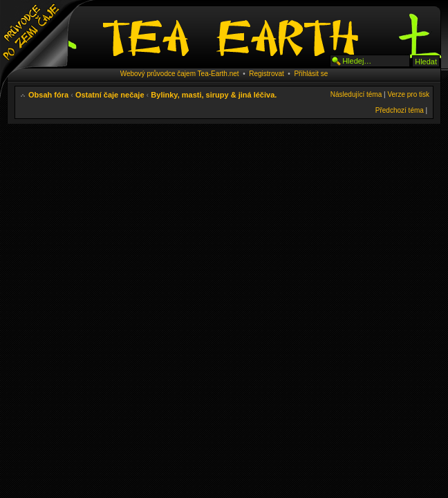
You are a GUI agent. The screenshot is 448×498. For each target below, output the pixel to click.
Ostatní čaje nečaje (110, 95)
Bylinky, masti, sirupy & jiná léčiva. (214, 95)
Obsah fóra (48, 95)
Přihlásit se (311, 74)
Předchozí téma (400, 110)
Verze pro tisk (408, 94)
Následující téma (356, 94)
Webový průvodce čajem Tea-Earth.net (180, 74)
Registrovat (267, 74)
